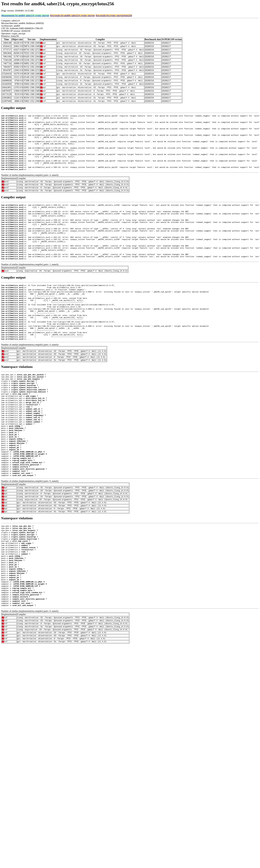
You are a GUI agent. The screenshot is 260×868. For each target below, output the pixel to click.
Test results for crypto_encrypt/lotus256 (114, 15)
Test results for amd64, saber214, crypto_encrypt (72, 15)
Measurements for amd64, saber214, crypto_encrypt (25, 15)
